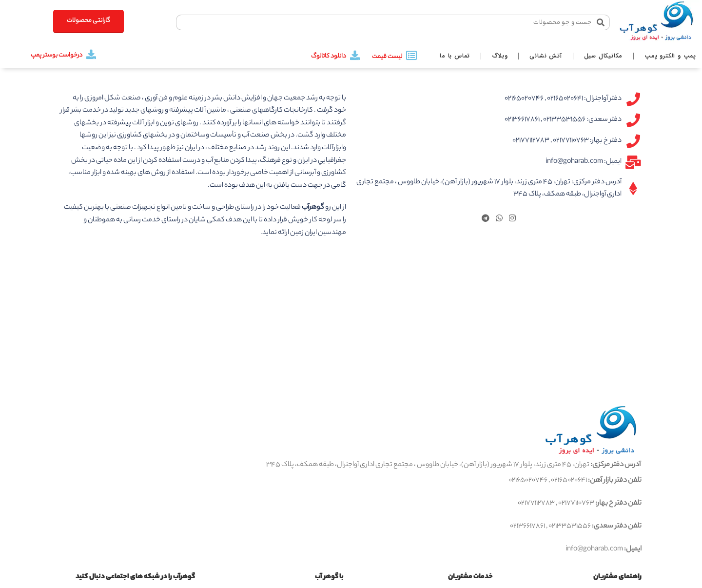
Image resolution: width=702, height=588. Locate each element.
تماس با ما (455, 56)
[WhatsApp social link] (499, 219)
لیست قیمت (387, 57)
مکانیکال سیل (604, 56)
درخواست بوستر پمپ (57, 55)
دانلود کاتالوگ (329, 56)
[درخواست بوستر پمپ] (91, 55)
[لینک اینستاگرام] (513, 219)
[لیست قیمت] (411, 56)
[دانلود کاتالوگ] (355, 56)
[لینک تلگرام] (485, 219)
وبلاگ (500, 56)
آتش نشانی (546, 56)
